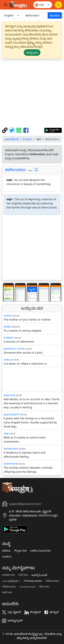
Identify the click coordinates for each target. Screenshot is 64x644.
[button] (7, 292)
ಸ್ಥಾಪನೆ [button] (32, 289)
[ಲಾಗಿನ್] (58, 5)
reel (6, 433)
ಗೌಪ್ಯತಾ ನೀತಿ (20, 551)
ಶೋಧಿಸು (55, 15)
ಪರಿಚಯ (6, 551)
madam (9, 338)
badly (7, 326)
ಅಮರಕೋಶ (12, 139)
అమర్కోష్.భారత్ (39, 575)
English (27, 139)
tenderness (11, 448)
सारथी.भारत (7, 592)
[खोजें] (35, 15)
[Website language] (43, 5)
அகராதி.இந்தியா (11, 581)
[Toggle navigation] (6, 5)
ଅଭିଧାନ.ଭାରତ (52, 581)
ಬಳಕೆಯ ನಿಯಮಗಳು (40, 551)
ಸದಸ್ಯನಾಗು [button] (32, 53)
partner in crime (14, 349)
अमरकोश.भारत (8, 575)
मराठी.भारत (23, 575)
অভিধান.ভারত (9, 587)
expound (9, 395)
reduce (8, 360)
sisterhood (10, 464)
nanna (8, 315)
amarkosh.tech (27, 587)
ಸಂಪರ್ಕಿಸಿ (7, 557)
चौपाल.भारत (44, 587)
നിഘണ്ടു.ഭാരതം (33, 581)
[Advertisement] (32, 93)
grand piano (11, 414)
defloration (15, 170)
